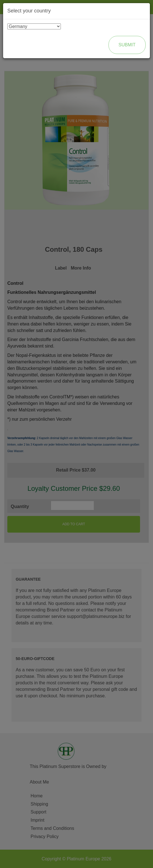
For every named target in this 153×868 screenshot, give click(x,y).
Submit (127, 45)
